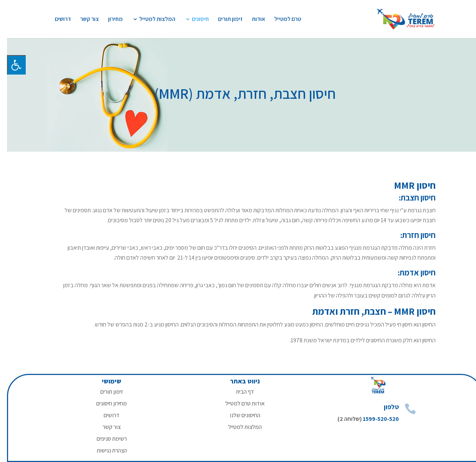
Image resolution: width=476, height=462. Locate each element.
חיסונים (193, 20)
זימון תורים (223, 20)
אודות (251, 20)
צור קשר (83, 20)
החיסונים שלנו (238, 415)
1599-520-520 (374, 419)
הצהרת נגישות (105, 450)
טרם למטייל (281, 20)
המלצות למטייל (150, 20)
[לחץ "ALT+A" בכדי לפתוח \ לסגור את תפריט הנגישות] (9, 65)
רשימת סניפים (105, 439)
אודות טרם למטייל (238, 403)
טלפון (384, 407)
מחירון (108, 20)
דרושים (56, 20)
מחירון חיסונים (105, 403)
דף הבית (238, 392)
